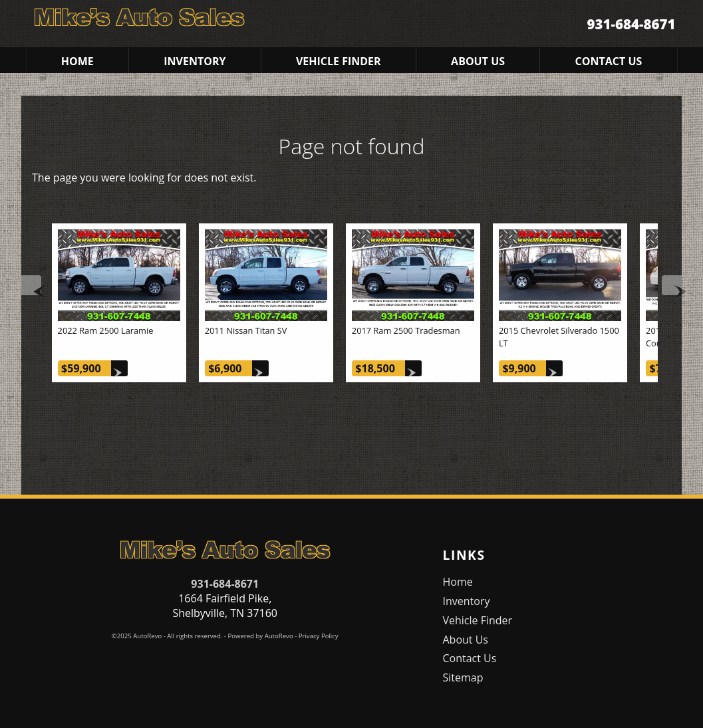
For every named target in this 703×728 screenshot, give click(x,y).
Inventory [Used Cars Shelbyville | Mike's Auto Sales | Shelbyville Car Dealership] (195, 61)
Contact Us (469, 658)
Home (457, 582)
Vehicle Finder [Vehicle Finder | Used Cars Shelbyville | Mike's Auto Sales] (339, 61)
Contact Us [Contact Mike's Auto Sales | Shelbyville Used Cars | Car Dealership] (609, 61)
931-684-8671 (225, 584)
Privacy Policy (319, 636)
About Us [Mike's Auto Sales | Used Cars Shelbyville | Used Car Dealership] (478, 61)
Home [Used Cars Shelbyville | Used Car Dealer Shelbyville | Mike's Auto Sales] (77, 61)
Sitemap (463, 677)
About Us (465, 640)
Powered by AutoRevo (260, 636)
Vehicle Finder (477, 620)
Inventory (466, 601)
